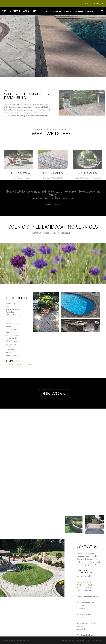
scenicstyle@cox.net (84, 582)
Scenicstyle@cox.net (19, 365)
